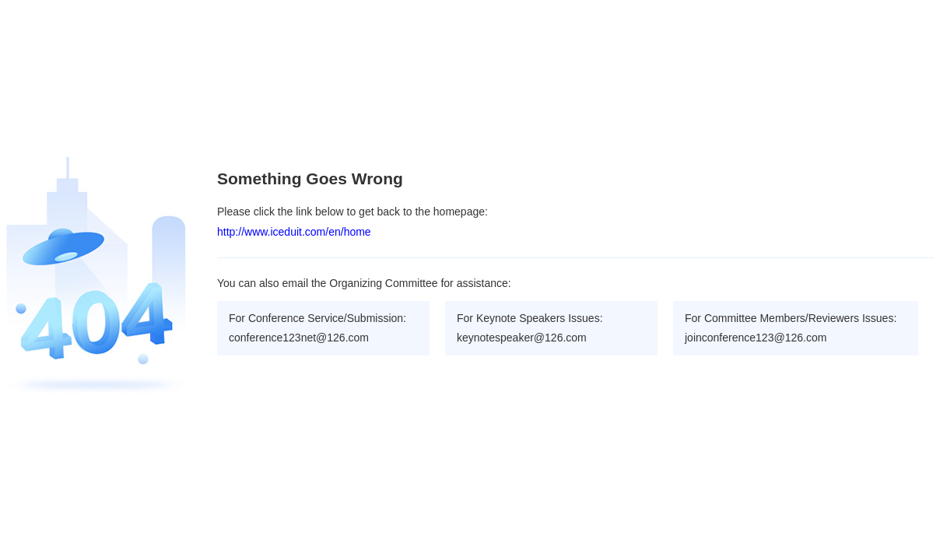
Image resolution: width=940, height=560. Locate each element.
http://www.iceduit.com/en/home (294, 232)
